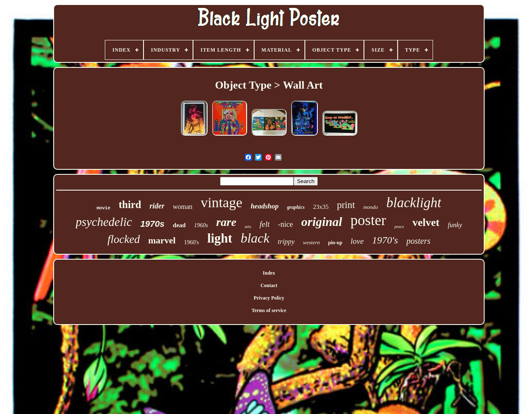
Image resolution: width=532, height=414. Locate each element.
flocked (124, 239)
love (357, 241)
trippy (286, 242)
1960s (201, 225)
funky (455, 225)
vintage (222, 202)
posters (418, 241)
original (322, 222)
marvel (162, 240)
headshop (265, 206)
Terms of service (269, 310)
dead (179, 225)
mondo (370, 207)
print (346, 205)
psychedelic (104, 222)
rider (157, 206)
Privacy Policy (269, 298)
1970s (152, 224)
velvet (426, 222)
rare (226, 222)
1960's (191, 242)
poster (369, 220)
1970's (385, 240)
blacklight (414, 203)
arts (248, 226)
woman (182, 207)
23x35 (321, 207)
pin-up (335, 243)
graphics (296, 207)
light (220, 238)
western (311, 242)
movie (103, 208)
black (255, 238)
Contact (269, 285)
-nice (285, 224)
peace (399, 227)
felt (265, 224)
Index (269, 273)
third (130, 205)
